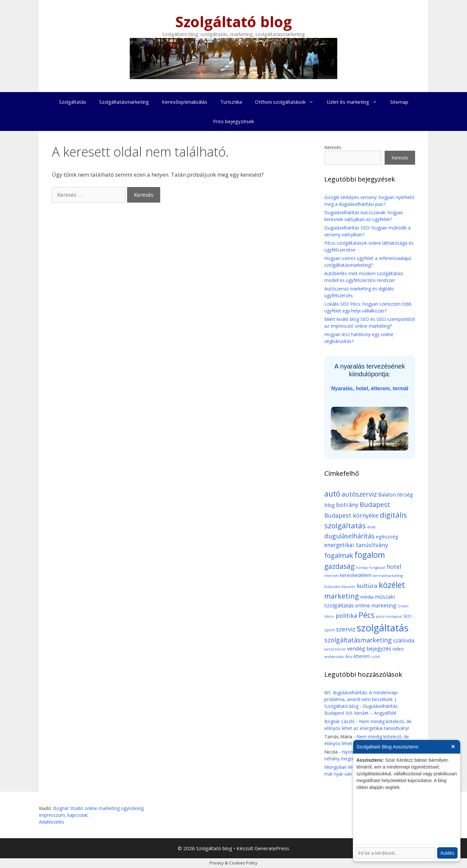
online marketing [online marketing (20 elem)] (376, 605)
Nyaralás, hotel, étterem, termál (370, 388)
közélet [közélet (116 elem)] (392, 585)
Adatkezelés (52, 822)
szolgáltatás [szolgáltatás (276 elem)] (383, 628)
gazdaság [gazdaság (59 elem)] (339, 566)
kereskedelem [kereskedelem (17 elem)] (356, 575)
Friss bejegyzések (233, 121)
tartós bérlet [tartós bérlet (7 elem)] (335, 649)
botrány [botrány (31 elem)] (347, 505)
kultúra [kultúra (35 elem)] (367, 586)
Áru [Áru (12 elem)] (348, 656)
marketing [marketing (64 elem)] (342, 596)
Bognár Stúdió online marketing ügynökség (98, 808)
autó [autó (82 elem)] (332, 494)
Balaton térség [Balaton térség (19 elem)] (395, 495)
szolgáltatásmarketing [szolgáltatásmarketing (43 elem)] (358, 640)
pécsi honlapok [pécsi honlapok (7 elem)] (389, 616)
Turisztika (231, 102)
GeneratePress (272, 848)
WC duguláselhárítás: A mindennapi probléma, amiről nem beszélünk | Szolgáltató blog (361, 699)
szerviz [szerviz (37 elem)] (346, 629)
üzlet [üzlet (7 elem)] (376, 657)
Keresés (333, 147)
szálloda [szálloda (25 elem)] (404, 640)
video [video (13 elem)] (398, 649)
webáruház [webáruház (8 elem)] (334, 657)
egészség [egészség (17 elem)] (387, 536)
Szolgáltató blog (233, 22)
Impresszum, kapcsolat (63, 815)
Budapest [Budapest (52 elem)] (375, 504)
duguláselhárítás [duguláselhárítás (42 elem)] (349, 536)
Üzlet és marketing (355, 102)
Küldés (447, 853)
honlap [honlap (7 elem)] (362, 568)
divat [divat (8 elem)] (371, 527)
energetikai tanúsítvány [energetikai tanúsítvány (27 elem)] (356, 545)
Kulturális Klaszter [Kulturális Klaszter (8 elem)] (340, 586)
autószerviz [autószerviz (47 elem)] (359, 494)
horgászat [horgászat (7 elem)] (377, 568)
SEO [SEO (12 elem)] (407, 616)
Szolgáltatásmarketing (124, 102)
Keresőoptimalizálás (185, 102)
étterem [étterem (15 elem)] (362, 656)
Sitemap (399, 102)
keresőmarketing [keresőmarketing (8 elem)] (388, 575)
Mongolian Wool (342, 767)
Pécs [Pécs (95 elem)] (367, 615)
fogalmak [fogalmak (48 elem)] (339, 555)
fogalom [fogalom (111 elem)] (370, 555)
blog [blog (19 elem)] (329, 505)
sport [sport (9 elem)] (329, 630)
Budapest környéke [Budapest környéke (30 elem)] (351, 515)
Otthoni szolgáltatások (287, 102)
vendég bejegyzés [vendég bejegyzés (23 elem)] (369, 648)
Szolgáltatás (73, 102)
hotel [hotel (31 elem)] (394, 567)
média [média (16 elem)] (367, 597)
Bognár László (340, 721)
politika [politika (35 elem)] (347, 615)
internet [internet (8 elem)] (331, 575)
